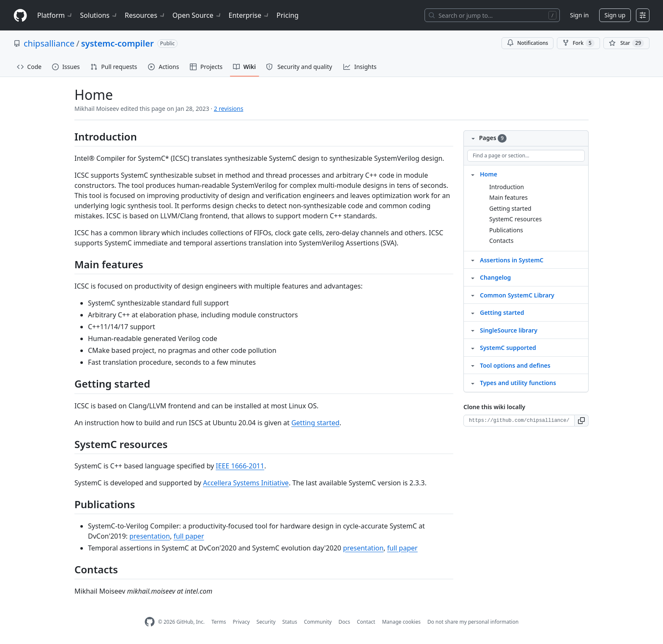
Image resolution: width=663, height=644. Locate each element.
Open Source (197, 15)
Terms (219, 622)
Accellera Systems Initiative (246, 483)
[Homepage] (20, 15)
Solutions (99, 15)
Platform (55, 15)
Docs (344, 622)
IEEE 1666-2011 (240, 466)
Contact (366, 622)
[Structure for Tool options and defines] (473, 365)
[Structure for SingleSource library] (473, 330)
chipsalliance (49, 43)
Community (318, 622)
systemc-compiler (118, 43)
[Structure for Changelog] (473, 277)
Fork (578, 43)
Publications (506, 230)
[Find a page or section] (526, 156)
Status (290, 622)
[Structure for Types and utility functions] (473, 383)
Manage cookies (401, 622)
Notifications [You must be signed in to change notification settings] (527, 43)
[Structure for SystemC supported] (473, 347)
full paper (189, 536)
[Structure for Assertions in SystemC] (473, 260)
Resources (145, 15)
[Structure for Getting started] (473, 312)
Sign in (579, 15)
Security (266, 622)
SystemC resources (515, 219)
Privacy (241, 622)
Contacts (501, 241)
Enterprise (249, 15)
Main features (508, 197)
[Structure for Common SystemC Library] (473, 295)
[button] (582, 421)
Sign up (615, 15)
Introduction (507, 187)
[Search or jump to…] (492, 15)
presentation (150, 536)
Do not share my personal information (473, 622)
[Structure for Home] (473, 174)
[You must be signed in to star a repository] (626, 43)
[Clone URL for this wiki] (519, 421)
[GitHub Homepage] (150, 622)
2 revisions (229, 109)
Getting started (315, 423)
